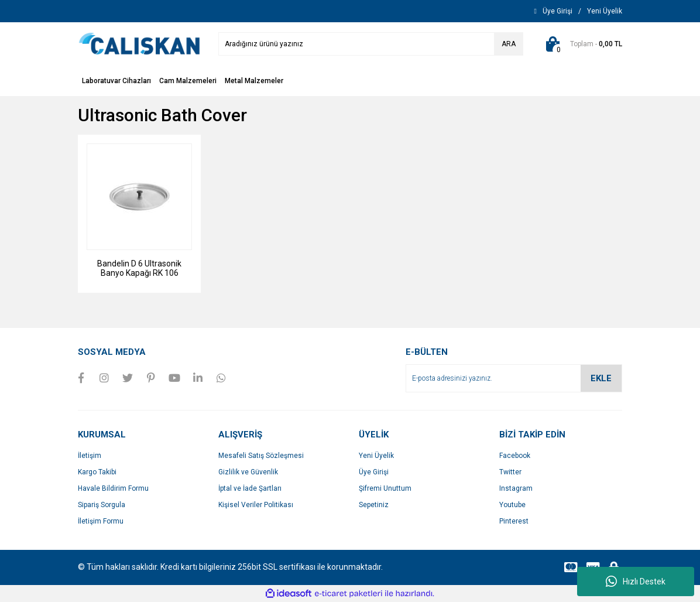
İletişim (90, 456)
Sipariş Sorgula (102, 505)
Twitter (510, 472)
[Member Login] (557, 11)
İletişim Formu (101, 521)
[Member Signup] (605, 11)
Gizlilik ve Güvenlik (248, 472)
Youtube (512, 505)
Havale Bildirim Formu (113, 488)
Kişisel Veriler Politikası (256, 505)
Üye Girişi (374, 472)
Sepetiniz (374, 505)
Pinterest (514, 521)
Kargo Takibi (97, 472)
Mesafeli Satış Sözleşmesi (261, 456)
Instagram (516, 488)
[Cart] (581, 44)
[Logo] (139, 43)
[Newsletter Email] (514, 378)
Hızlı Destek (636, 582)
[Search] (371, 44)
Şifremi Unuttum (385, 488)
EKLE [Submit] (601, 378)
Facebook (515, 456)
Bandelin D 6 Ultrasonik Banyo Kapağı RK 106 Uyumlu (139, 268)
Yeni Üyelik (376, 456)
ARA (509, 44)
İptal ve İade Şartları (250, 488)
